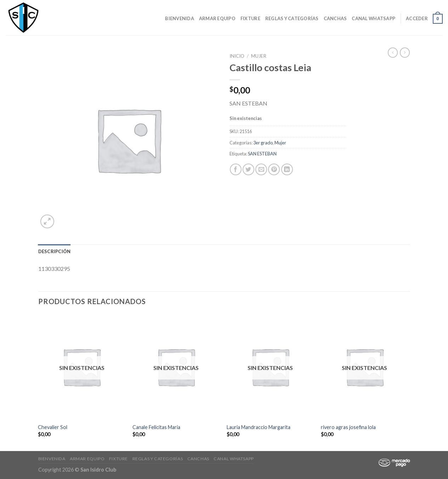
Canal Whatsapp (373, 18)
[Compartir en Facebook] (236, 169)
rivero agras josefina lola (348, 427)
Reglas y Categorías (292, 18)
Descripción (55, 251)
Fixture (250, 18)
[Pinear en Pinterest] (274, 169)
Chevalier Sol (53, 427)
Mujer (259, 56)
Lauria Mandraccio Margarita (259, 427)
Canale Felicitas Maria (156, 427)
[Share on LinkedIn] (287, 169)
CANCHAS (335, 18)
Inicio (237, 56)
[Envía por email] (261, 169)
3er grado (263, 143)
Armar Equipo (217, 18)
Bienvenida (180, 18)
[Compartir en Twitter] (248, 169)
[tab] (55, 251)
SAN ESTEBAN (262, 154)
